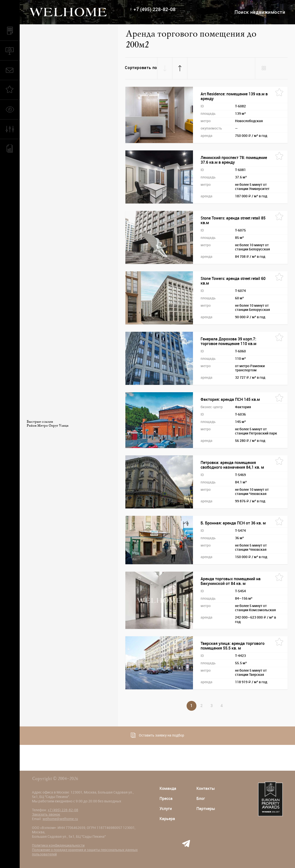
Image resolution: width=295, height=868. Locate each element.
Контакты (206, 788)
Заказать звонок (46, 814)
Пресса (166, 799)
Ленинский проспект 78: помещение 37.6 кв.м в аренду (234, 160)
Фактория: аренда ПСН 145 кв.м (230, 399)
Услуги (166, 809)
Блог (201, 799)
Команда (168, 788)
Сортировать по (141, 68)
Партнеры (206, 809)
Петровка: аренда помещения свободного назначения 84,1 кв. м (232, 465)
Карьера (167, 819)
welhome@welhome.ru (60, 819)
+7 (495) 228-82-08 (155, 9)
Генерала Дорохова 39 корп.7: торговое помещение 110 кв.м (229, 341)
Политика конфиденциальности (58, 845)
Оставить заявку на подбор (157, 735)
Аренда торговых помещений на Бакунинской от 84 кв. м (231, 581)
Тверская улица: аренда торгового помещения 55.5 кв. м (233, 646)
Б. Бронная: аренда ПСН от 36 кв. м (233, 523)
